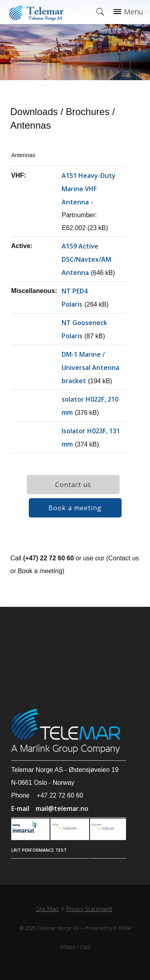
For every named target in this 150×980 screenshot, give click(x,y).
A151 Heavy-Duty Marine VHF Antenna (89, 189)
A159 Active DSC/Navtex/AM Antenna (86, 259)
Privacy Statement (89, 909)
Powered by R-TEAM (108, 928)
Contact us (73, 485)
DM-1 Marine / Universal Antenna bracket (90, 368)
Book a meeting (75, 508)
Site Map (47, 909)
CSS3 (85, 947)
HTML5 (68, 947)
